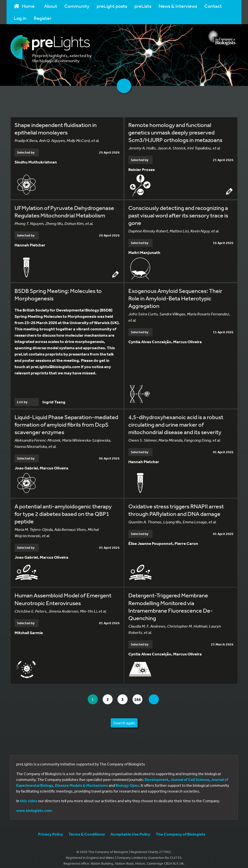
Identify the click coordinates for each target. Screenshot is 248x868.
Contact (213, 6)
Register (43, 18)
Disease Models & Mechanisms (81, 781)
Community (77, 6)
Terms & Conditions (87, 830)
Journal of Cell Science (190, 775)
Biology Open (127, 781)
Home (24, 6)
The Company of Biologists (181, 830)
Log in (20, 18)
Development (157, 775)
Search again (124, 719)
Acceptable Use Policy (130, 830)
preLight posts (112, 6)
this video (29, 797)
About (51, 6)
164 (141, 695)
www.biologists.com (34, 806)
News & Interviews (178, 6)
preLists (143, 6)
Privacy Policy (50, 830)
